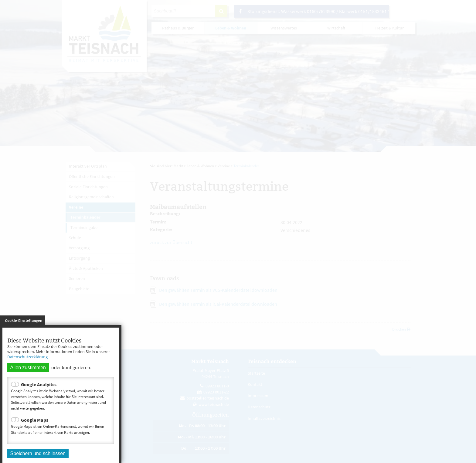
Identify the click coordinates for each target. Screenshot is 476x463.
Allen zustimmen (28, 368)
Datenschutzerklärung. (28, 357)
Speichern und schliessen (38, 453)
